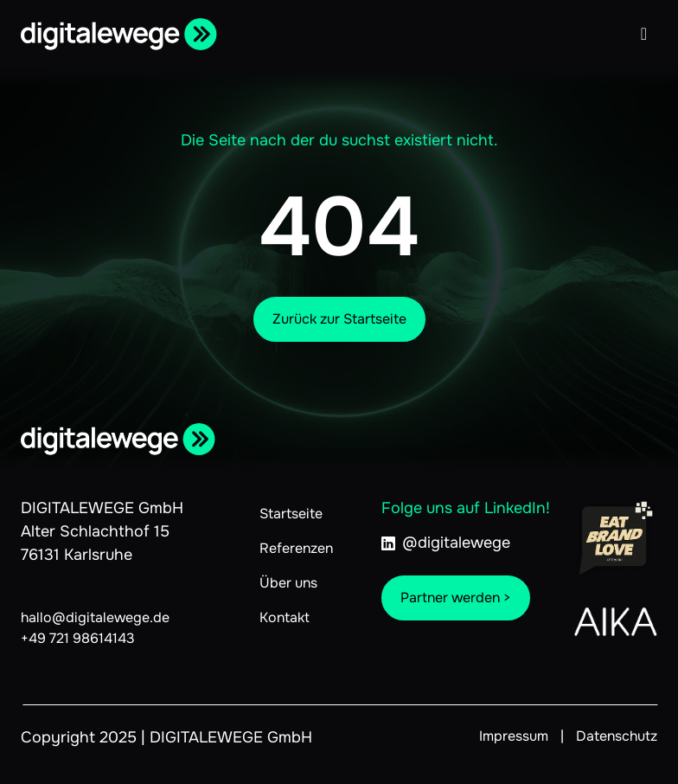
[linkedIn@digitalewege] (466, 551)
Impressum (514, 736)
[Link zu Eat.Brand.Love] (616, 538)
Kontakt (285, 617)
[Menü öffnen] (644, 34)
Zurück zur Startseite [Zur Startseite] (339, 319)
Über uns (288, 583)
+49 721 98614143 (78, 638)
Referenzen (296, 548)
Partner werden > (456, 598)
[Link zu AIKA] (616, 622)
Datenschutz (617, 736)
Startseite (291, 514)
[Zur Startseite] (122, 34)
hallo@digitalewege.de (95, 617)
